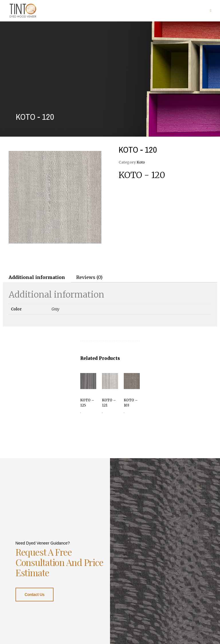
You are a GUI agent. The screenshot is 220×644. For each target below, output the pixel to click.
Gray (55, 309)
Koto (141, 162)
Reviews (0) (89, 277)
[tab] (37, 277)
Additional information (37, 277)
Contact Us (35, 594)
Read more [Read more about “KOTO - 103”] (124, 413)
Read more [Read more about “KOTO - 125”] (80, 413)
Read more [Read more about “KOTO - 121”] (102, 413)
